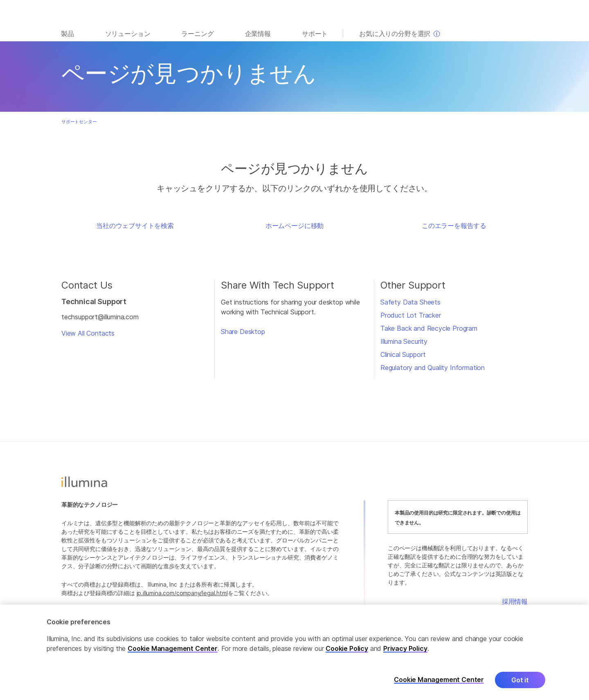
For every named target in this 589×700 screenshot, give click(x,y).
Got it (520, 685)
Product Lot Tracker (411, 315)
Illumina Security (404, 341)
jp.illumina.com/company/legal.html (182, 593)
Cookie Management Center (173, 654)
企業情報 (258, 34)
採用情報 (515, 601)
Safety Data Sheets (410, 302)
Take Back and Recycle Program (429, 328)
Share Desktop (243, 332)
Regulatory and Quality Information (433, 368)
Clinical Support (403, 355)
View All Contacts (88, 333)
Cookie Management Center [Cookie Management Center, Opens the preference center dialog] (439, 685)
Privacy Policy (405, 654)
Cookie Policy (347, 654)
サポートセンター (79, 122)
